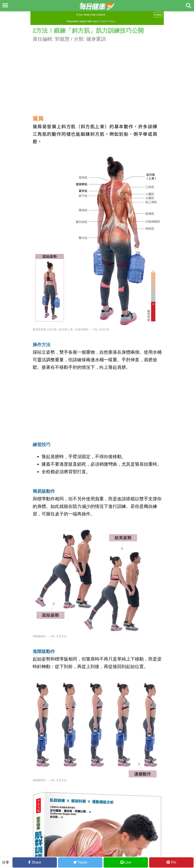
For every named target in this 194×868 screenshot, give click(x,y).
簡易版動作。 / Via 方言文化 (50, 636)
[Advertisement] (97, 74)
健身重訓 (96, 39)
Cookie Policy (107, 21)
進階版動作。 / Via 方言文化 (50, 780)
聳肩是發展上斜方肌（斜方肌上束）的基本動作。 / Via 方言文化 (71, 329)
